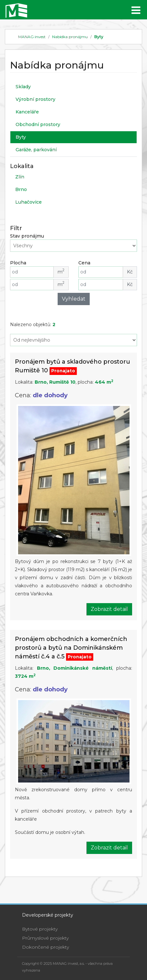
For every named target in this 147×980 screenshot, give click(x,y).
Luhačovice (28, 202)
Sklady (23, 87)
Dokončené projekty (45, 947)
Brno (21, 189)
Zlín (20, 177)
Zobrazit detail (109, 609)
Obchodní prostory (38, 124)
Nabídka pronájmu (70, 37)
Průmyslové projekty (45, 938)
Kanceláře (27, 112)
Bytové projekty (40, 929)
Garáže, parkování (36, 150)
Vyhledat (74, 299)
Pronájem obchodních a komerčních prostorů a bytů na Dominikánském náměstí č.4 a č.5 (71, 648)
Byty (99, 37)
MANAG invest (32, 37)
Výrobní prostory (35, 99)
